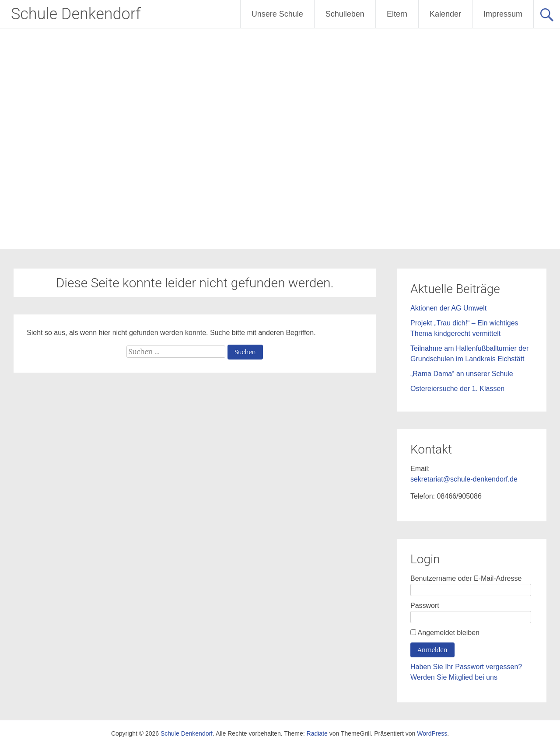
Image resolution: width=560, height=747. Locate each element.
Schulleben (345, 14)
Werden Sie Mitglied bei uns (454, 677)
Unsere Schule (277, 14)
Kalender (445, 14)
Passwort (425, 606)
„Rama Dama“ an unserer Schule (462, 374)
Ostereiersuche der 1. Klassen (457, 389)
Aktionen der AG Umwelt (448, 308)
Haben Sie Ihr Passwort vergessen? (466, 667)
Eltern (397, 14)
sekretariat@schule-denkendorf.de (464, 479)
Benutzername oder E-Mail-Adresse (466, 578)
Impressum (503, 14)
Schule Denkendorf (76, 14)
